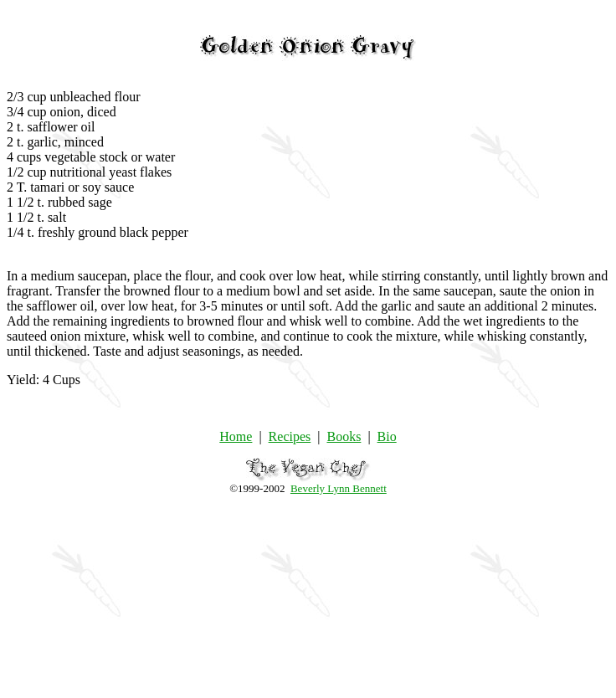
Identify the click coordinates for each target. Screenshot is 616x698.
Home (236, 436)
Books (344, 436)
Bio (387, 436)
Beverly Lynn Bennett (339, 488)
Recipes (290, 436)
